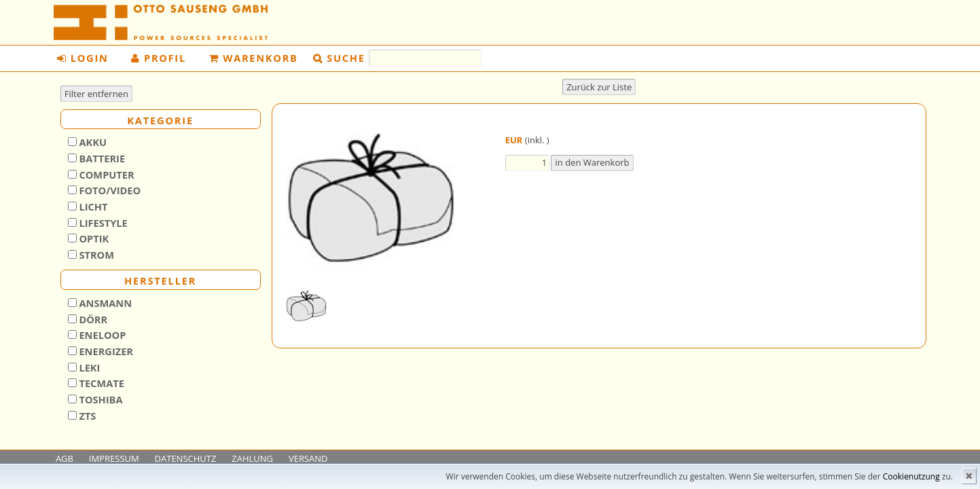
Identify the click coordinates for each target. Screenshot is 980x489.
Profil (159, 58)
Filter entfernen (96, 94)
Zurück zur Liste (599, 87)
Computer (106, 175)
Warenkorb (254, 58)
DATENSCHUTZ (186, 458)
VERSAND (308, 458)
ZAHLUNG (252, 458)
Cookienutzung (911, 476)
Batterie (101, 158)
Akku (92, 142)
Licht (92, 206)
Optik (93, 238)
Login (83, 58)
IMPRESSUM (114, 458)
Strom (95, 255)
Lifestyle (102, 223)
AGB (65, 458)
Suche (346, 58)
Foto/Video (109, 190)
